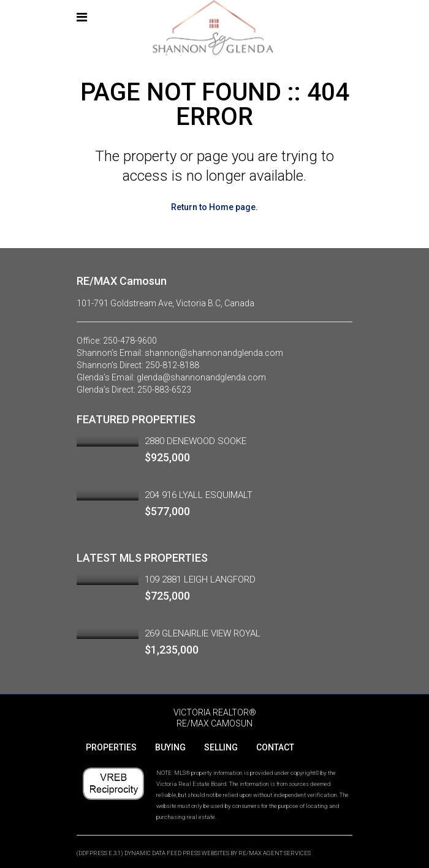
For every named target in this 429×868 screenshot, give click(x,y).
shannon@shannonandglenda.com (214, 353)
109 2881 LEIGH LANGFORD (200, 579)
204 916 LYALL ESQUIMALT (199, 495)
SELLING (221, 747)
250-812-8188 (172, 365)
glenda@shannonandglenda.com (201, 377)
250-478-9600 (130, 341)
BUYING (170, 747)
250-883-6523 (164, 390)
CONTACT (275, 747)
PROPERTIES (111, 747)
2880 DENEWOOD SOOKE (196, 441)
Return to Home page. (214, 207)
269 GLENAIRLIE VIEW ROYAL (203, 633)
